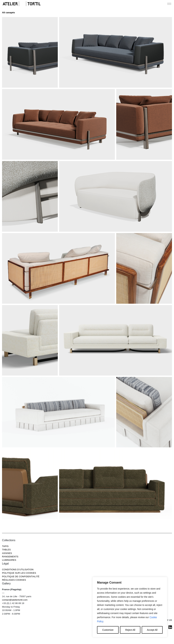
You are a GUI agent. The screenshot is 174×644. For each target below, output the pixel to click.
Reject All (130, 630)
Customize (108, 630)
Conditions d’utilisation (18, 570)
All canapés (8, 13)
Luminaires (9, 560)
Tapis (5, 546)
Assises (7, 553)
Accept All (152, 630)
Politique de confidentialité (21, 577)
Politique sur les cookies (19, 573)
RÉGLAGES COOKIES (14, 580)
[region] (130, 607)
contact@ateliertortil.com (15, 600)
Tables (6, 550)
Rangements (10, 557)
